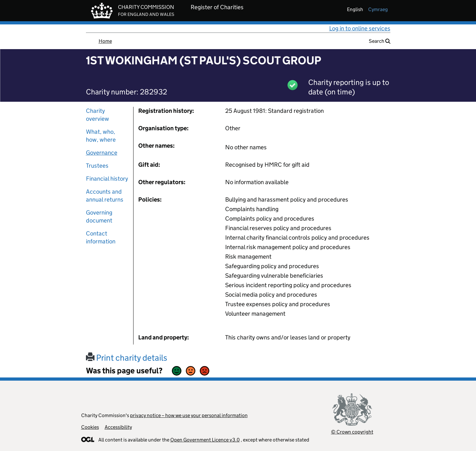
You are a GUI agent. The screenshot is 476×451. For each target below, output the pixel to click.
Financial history (107, 179)
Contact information (101, 237)
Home (105, 41)
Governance (102, 153)
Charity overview (98, 115)
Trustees (97, 166)
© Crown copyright (352, 432)
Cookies (90, 427)
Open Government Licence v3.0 (205, 440)
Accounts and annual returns (105, 196)
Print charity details (127, 358)
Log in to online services (360, 28)
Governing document (99, 216)
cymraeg (378, 9)
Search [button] (380, 41)
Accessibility (118, 427)
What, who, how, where (101, 136)
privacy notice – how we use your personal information (189, 415)
